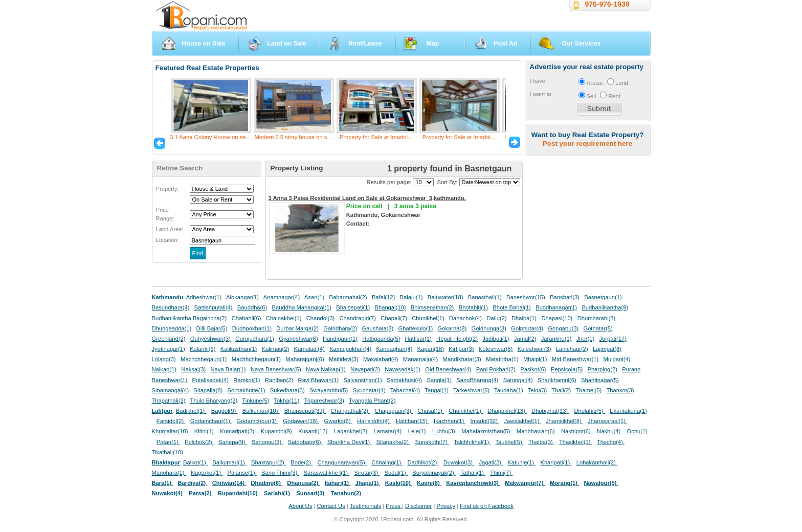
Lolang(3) (164, 359)
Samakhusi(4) (404, 380)
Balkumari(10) (261, 411)
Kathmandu (168, 297)
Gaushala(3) (378, 328)
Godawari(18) (301, 421)
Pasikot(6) (533, 369)
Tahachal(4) (405, 390)
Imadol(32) (485, 421)
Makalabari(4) (381, 359)
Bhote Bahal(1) (512, 307)
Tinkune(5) (255, 401)
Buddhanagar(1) (556, 307)
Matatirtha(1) (502, 359)
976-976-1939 (607, 4)
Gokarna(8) (452, 328)
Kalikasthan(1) (239, 349)
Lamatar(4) (389, 431)
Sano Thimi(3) (280, 473)
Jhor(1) (585, 339)
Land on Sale (287, 43)
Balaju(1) (411, 297)
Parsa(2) (201, 493)
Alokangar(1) (242, 297)
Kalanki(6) (203, 349)
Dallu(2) (496, 318)
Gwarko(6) (338, 421)
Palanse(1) (242, 473)
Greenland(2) (169, 339)
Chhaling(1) (387, 462)
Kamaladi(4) (309, 349)
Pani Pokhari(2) (496, 369)
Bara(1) (163, 483)
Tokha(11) (287, 401)
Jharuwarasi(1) (607, 421)
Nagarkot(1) (207, 473)
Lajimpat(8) (607, 349)
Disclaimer (418, 506)
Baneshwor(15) (526, 297)
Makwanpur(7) (525, 483)
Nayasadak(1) (403, 369)
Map (433, 43)
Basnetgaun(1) (603, 297)
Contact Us (331, 506)
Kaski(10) (399, 483)
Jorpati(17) (612, 339)
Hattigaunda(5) (381, 339)
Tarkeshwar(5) (471, 390)
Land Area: (170, 229)
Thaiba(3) (541, 442)
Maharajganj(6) (305, 359)
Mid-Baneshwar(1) (575, 359)
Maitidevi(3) (344, 359)
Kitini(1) (205, 431)
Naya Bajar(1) (228, 369)
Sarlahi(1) (278, 493)
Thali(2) (561, 390)
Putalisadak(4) (210, 380)
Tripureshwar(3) (324, 401)
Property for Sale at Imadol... (376, 137)
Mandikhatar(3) (462, 359)
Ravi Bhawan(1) (319, 380)
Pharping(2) (602, 369)
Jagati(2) (491, 462)
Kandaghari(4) (395, 349)
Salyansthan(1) (362, 380)
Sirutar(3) (367, 473)
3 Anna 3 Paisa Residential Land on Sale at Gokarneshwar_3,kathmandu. (367, 198)
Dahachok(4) (465, 318)
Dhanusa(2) (303, 483)
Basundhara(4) (171, 307)
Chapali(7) (394, 318)
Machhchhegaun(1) (256, 359)
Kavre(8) (429, 483)
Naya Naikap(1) (326, 369)
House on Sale (204, 43)
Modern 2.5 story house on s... (293, 137)
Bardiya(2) (193, 483)
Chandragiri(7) (358, 318)
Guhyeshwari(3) (210, 339)
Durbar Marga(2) (297, 328)
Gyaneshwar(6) (298, 339)
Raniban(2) (279, 380)
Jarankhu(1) (556, 339)
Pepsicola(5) (567, 369)
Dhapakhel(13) (507, 411)
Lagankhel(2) (351, 431)
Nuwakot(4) (168, 493)
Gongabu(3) (563, 328)
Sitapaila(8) (208, 390)
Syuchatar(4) (369, 390)
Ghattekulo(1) (415, 328)
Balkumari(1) (229, 462)
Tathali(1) (473, 473)
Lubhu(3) (444, 431)
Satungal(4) (518, 380)
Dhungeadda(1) (172, 328)
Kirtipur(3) (461, 349)
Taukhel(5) (509, 442)
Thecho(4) (611, 442)
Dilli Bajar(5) (212, 328)
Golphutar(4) (527, 328)
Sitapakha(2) (394, 442)
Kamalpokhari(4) (350, 349)
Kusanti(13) (314, 431)
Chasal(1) (431, 411)
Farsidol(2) (171, 421)
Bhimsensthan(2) (432, 307)
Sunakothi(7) (432, 442)
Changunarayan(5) (342, 462)
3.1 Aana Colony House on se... (210, 137)
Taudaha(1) (509, 390)
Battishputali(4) (214, 307)
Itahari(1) (338, 483)
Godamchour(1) (258, 421)
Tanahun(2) (347, 493)
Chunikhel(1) (428, 318)
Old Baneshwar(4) (448, 369)
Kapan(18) (431, 349)
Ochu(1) (637, 431)
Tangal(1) (437, 390)
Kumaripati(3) (238, 431)
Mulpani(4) (617, 359)
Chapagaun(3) (394, 411)
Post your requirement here (587, 143)
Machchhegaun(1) (204, 359)
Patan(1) (168, 442)
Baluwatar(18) (445, 297)
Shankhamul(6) (557, 380)
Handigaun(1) (340, 339)
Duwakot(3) (459, 462)
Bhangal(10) (390, 307)
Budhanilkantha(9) (605, 307)
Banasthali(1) (485, 297)
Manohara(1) (169, 473)
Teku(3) (537, 390)
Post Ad (505, 43)
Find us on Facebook (486, 506)
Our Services (581, 43)
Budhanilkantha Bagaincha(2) (190, 318)
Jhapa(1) (367, 483)
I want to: (541, 94)
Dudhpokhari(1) (252, 328)
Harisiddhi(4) (374, 421)
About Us (300, 506)
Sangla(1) (439, 380)
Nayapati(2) (365, 369)
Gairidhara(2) (340, 328)
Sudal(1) (396, 473)
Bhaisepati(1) (353, 307)
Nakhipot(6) (577, 431)
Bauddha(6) (252, 307)
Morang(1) (564, 483)
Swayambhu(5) (329, 390)
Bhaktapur (166, 462)
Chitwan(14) (229, 483)
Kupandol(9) (277, 431)
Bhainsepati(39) (305, 411)
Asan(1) (314, 297)
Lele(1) (418, 431)
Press (394, 506)
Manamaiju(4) (420, 359)
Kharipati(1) (556, 462)
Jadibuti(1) (496, 339)
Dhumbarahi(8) (597, 318)
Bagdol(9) (225, 411)
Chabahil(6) (247, 318)
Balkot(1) (195, 462)
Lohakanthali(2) (597, 462)
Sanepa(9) (232, 442)
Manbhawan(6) (537, 431)
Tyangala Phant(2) (372, 401)
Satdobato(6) (305, 442)
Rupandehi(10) (239, 493)
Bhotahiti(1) (473, 307)
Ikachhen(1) (450, 421)
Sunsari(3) (311, 493)
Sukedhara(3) (287, 390)
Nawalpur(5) (601, 483)
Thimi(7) (501, 473)
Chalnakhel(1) (284, 318)
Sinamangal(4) (171, 390)
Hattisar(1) (418, 339)
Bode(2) (302, 462)
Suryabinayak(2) (434, 473)
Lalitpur (162, 411)
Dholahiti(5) (589, 411)
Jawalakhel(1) (523, 421)
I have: (539, 81)
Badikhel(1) (191, 411)
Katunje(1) (521, 462)
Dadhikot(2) (423, 462)
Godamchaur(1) (211, 421)
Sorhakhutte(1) (247, 390)
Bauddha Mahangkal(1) (302, 307)
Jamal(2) (525, 339)
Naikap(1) (164, 369)
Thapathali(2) (169, 401)
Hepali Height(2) (457, 339)
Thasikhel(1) (576, 442)
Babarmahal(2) (348, 297)
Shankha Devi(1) (349, 442)
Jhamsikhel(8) (564, 421)
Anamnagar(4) (282, 297)
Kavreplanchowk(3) (473, 483)
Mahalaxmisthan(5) (486, 431)
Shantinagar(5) (600, 380)
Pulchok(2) (199, 442)
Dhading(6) (267, 483)
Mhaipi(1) (535, 359)
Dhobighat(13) (550, 411)
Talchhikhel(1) (472, 442)
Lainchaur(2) (572, 349)
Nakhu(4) (609, 431)
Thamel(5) (588, 390)
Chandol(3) (320, 318)
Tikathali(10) (168, 452)
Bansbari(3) (565, 297)
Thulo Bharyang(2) (214, 401)
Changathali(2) (351, 411)
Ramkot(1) (247, 380)
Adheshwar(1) (204, 297)
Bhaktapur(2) (269, 462)
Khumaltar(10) (171, 431)
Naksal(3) (193, 369)
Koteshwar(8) (496, 349)
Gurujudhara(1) (255, 339)
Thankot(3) (620, 390)
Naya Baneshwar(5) (276, 369)
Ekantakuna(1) (628, 411)
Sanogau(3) (268, 442)
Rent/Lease (365, 43)
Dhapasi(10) (557, 318)
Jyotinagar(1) (169, 349)
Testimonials (366, 506)
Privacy (446, 506)
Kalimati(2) (275, 349)
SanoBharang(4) (477, 380)
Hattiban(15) (413, 421)
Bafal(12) (383, 297)
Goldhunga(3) (489, 328)
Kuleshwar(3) (534, 349)
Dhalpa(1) (524, 318)
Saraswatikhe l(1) (327, 473)
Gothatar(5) (598, 328)
